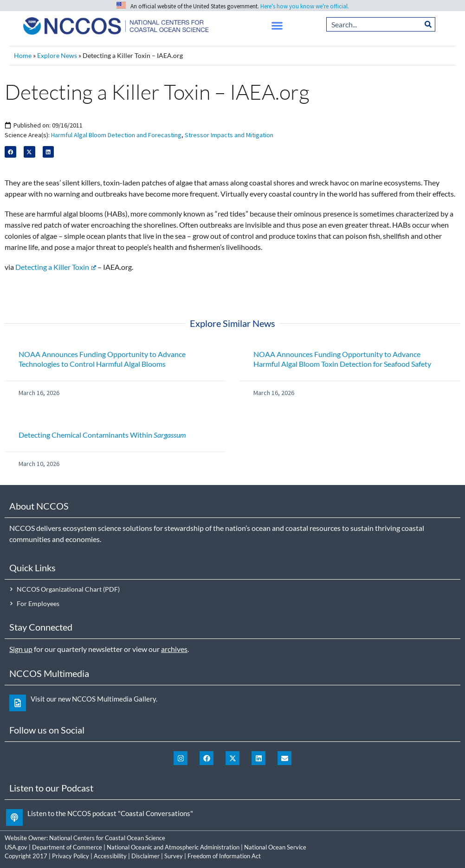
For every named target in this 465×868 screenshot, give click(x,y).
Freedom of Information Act (224, 856)
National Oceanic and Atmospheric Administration (173, 847)
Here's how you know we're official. (305, 6)
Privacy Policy (71, 856)
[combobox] (374, 24)
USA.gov (16, 847)
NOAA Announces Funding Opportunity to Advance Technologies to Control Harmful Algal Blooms (102, 359)
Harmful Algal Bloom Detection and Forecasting (116, 135)
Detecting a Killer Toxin (56, 267)
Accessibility (110, 856)
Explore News (57, 56)
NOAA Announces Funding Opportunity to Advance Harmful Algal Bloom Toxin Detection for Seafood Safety (342, 359)
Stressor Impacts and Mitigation (229, 135)
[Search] (428, 24)
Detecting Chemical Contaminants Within (102, 435)
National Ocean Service (275, 847)
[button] (277, 26)
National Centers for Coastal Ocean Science (107, 838)
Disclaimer (145, 856)
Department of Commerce (67, 847)
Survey (174, 856)
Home (23, 56)
